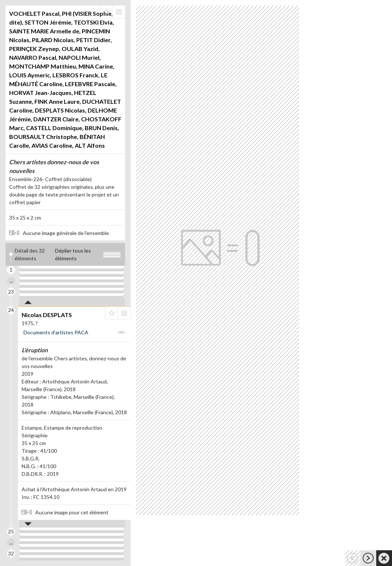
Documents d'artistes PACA (56, 332)
